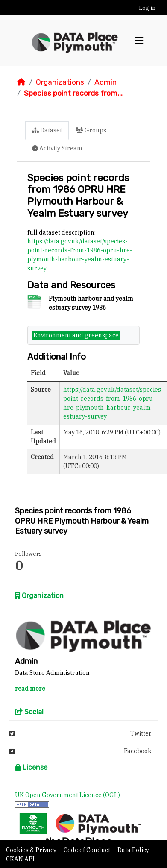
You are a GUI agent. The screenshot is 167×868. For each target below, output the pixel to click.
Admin (105, 82)
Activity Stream (57, 148)
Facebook (81, 751)
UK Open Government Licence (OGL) (67, 795)
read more (30, 689)
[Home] (21, 82)
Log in (147, 8)
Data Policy (133, 850)
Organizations (60, 82)
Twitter (81, 733)
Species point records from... (73, 93)
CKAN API (20, 859)
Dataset (47, 130)
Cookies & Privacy (32, 850)
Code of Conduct (88, 850)
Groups (91, 130)
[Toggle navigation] (139, 41)
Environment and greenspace (76, 335)
